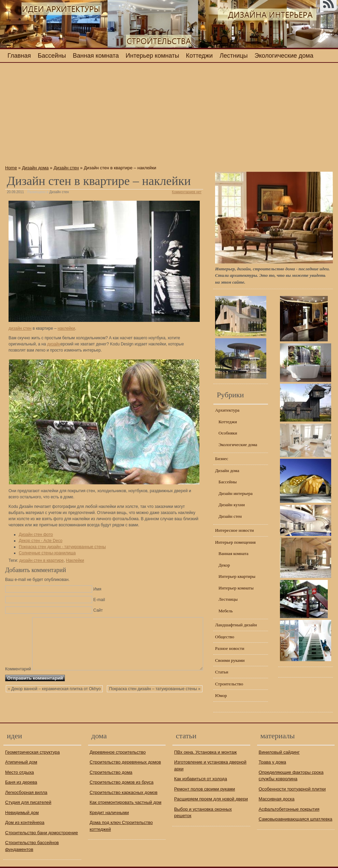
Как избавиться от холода (201, 779)
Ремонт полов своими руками (205, 789)
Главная (19, 56)
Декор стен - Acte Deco (41, 541)
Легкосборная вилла (26, 792)
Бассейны (52, 56)
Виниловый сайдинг (279, 752)
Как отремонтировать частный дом (126, 802)
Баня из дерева (21, 782)
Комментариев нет (187, 192)
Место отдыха (19, 772)
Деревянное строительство (118, 752)
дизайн (54, 344)
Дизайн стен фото (36, 535)
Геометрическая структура (32, 752)
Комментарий (18, 620)
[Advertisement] (104, 116)
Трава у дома (272, 762)
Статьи (222, 672)
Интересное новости (235, 530)
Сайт (98, 610)
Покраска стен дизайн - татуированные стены (62, 547)
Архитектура (227, 410)
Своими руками (230, 660)
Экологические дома (284, 56)
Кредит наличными (109, 813)
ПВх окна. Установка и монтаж (206, 752)
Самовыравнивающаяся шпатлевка (296, 819)
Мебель (226, 611)
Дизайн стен (66, 168)
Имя (97, 589)
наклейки (66, 328)
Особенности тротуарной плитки (292, 789)
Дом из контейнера (25, 822)
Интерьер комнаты (152, 56)
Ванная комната (96, 56)
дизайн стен (20, 328)
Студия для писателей (28, 802)
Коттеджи (200, 56)
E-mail (99, 600)
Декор (224, 565)
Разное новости (230, 648)
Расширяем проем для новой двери (211, 799)
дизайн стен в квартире (41, 560)
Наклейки (75, 560)
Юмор (221, 695)
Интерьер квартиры (237, 576)
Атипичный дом (21, 762)
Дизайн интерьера (236, 493)
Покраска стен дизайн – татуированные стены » (155, 704)
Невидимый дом (22, 813)
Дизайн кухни (232, 505)
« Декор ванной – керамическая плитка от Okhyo (54, 704)
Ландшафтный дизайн (236, 625)
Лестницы (234, 56)
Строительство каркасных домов (124, 792)
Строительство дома (111, 772)
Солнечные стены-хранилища (47, 553)
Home (11, 168)
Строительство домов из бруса (122, 782)
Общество (225, 637)
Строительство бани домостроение (41, 833)
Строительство (229, 684)
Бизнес (222, 459)
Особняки (228, 433)
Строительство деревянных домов (125, 762)
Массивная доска (277, 799)
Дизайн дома (35, 168)
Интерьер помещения (235, 542)
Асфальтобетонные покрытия (289, 809)
